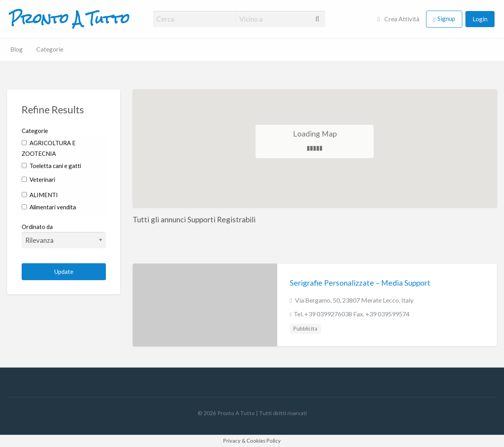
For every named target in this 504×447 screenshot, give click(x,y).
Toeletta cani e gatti (51, 166)
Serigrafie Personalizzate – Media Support (360, 283)
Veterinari (38, 179)
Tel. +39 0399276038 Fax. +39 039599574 (352, 314)
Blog (17, 49)
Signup (446, 18)
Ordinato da (64, 236)
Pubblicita (305, 329)
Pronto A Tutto (69, 19)
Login (480, 19)
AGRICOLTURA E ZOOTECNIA (49, 148)
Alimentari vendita (49, 207)
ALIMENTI (40, 195)
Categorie (50, 49)
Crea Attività (398, 19)
